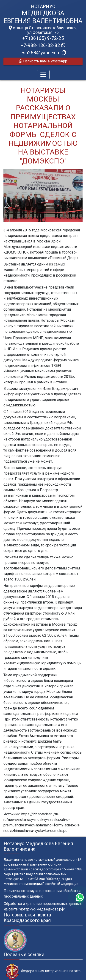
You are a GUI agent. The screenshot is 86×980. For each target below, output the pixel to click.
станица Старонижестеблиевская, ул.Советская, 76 (43, 30)
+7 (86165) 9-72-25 (43, 38)
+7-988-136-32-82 (43, 45)
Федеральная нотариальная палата (43, 971)
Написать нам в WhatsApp (43, 61)
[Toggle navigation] (43, 75)
